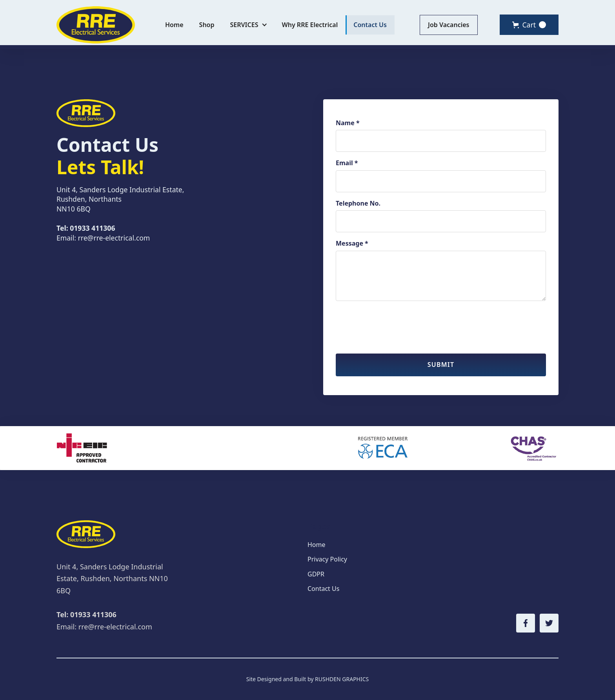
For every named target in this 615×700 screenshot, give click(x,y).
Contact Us (370, 25)
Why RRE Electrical (310, 25)
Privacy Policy (327, 559)
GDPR (316, 574)
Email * (347, 163)
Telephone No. (358, 203)
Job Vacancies (449, 25)
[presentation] (395, 323)
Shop (207, 25)
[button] (248, 25)
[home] (96, 25)
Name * (348, 123)
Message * (352, 243)
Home (174, 25)
